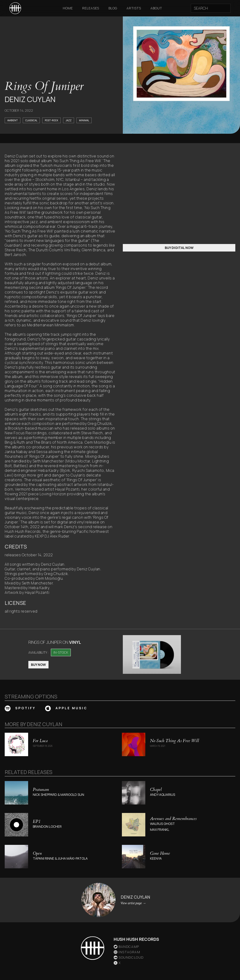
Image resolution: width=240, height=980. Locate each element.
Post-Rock (51, 120)
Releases (91, 8)
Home (68, 8)
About (156, 8)
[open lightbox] (152, 654)
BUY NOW (38, 665)
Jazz (69, 120)
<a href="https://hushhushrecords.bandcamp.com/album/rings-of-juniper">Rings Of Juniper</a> (179, 194)
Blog (113, 8)
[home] (15, 8)
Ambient (13, 120)
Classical (31, 120)
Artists (134, 8)
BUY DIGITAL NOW (179, 248)
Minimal (84, 120)
